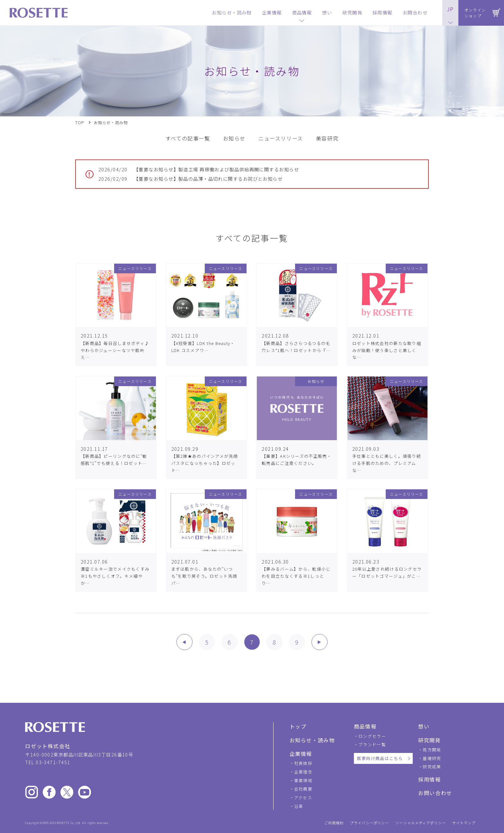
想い (424, 726)
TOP (80, 122)
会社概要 (303, 789)
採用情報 (429, 779)
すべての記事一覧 (188, 138)
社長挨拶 (303, 763)
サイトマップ (464, 823)
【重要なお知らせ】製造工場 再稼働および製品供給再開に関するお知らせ (199, 170)
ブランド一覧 (372, 744)
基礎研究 (432, 758)
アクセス (303, 797)
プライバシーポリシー (369, 823)
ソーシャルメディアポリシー (421, 823)
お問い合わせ (435, 793)
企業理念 (303, 772)
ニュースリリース (281, 138)
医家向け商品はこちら (380, 758)
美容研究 (327, 138)
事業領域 (303, 780)
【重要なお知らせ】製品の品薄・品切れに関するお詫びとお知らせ (190, 179)
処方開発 (432, 750)
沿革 (299, 806)
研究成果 (432, 767)
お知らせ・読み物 (312, 740)
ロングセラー (372, 736)
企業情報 (301, 754)
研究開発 (429, 740)
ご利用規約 (334, 823)
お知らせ (234, 138)
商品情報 (365, 726)
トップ (298, 726)
